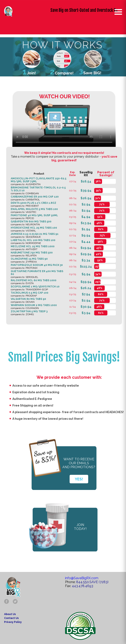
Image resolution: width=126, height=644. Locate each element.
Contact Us (11, 618)
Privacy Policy (13, 622)
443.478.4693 (83, 586)
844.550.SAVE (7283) (92, 582)
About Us (10, 614)
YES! (79, 479)
